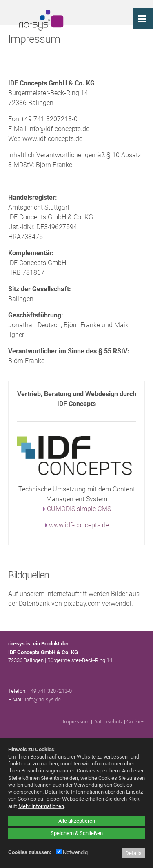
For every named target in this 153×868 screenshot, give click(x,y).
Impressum (76, 722)
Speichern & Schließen (77, 833)
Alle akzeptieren (77, 821)
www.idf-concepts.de (79, 525)
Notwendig (72, 852)
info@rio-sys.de (43, 700)
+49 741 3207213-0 (50, 691)
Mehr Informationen (41, 806)
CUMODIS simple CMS (79, 509)
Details (133, 853)
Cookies (136, 722)
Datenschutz (108, 722)
